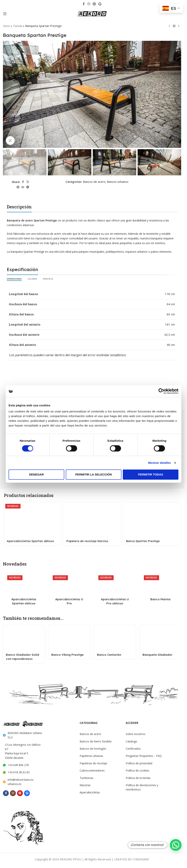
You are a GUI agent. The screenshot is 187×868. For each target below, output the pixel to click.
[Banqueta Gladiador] (160, 637)
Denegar (36, 474)
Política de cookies (137, 770)
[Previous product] (169, 26)
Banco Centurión (108, 653)
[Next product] (179, 26)
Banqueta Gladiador (155, 653)
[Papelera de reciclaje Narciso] (92, 519)
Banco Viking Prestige (66, 653)
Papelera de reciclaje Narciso (86, 540)
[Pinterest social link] (94, 4)
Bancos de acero (94, 181)
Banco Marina (160, 598)
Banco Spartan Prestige (142, 540)
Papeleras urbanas (91, 755)
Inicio (6, 26)
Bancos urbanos (117, 181)
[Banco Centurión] (115, 637)
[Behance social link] (100, 4)
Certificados (133, 748)
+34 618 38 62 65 (18, 766)
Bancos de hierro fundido (95, 740)
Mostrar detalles (160, 463)
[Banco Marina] (160, 584)
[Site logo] (92, 13)
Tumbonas (86, 777)
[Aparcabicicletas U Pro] (69, 584)
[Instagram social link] (89, 4)
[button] (176, 845)
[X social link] (28, 182)
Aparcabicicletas (90, 791)
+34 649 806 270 (18, 759)
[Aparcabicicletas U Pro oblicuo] (115, 584)
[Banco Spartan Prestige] (152, 519)
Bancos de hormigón (92, 748)
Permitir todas (150, 474)
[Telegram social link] (28, 187)
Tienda (17, 26)
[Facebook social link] (84, 4)
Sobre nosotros (135, 733)
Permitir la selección (94, 474)
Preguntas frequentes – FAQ (143, 755)
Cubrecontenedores (92, 770)
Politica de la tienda (138, 777)
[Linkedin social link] (23, 187)
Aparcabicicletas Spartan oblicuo (28, 540)
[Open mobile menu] (5, 14)
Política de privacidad (139, 762)
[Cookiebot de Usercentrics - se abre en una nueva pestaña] (161, 391)
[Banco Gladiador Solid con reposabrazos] (24, 637)
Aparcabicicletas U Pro (69, 598)
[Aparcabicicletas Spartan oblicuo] (32, 519)
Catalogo (131, 740)
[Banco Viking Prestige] (69, 637)
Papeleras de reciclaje (93, 762)
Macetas (85, 784)
